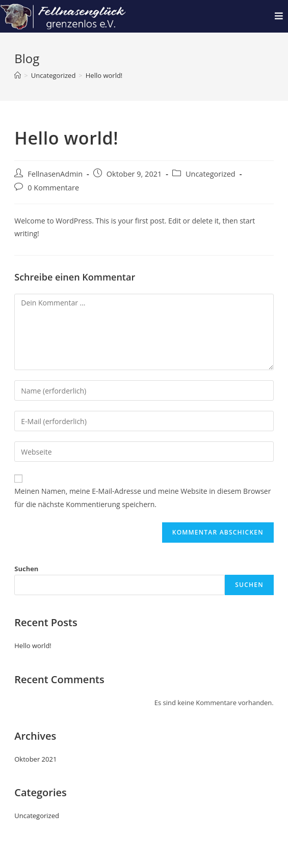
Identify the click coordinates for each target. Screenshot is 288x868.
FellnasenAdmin (55, 174)
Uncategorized (211, 174)
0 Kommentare (53, 188)
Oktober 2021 (35, 759)
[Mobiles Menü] (279, 16)
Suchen (26, 569)
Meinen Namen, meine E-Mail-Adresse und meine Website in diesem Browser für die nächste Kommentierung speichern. (142, 497)
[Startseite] (18, 75)
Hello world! (104, 75)
